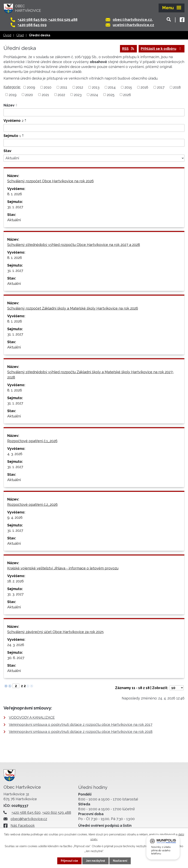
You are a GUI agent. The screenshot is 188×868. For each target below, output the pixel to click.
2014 (112, 87)
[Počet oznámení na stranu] (177, 688)
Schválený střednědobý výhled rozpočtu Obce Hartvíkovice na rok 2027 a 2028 (74, 245)
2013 (96, 87)
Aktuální (14, 220)
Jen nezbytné (95, 861)
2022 (61, 95)
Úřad (20, 35)
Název (9, 105)
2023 (78, 95)
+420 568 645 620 (32, 20)
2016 (144, 87)
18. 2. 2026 (15, 581)
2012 (79, 87)
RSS (129, 49)
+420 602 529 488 (63, 20)
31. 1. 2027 (15, 207)
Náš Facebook (23, 825)
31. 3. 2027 (15, 594)
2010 (48, 87)
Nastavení (120, 861)
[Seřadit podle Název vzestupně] (17, 104)
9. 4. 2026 (15, 517)
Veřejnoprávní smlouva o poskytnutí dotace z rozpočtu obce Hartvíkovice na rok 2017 (81, 725)
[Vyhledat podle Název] (94, 112)
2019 (13, 95)
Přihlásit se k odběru (162, 49)
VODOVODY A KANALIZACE (32, 717)
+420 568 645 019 (32, 25)
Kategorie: (12, 87)
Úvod (7, 35)
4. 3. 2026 (15, 454)
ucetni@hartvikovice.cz (133, 25)
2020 (29, 95)
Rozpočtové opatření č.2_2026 (32, 505)
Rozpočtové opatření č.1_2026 (32, 441)
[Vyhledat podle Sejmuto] (94, 143)
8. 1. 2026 (15, 194)
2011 (64, 87)
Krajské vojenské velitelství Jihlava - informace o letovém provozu (63, 568)
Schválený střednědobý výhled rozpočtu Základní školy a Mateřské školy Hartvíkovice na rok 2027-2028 (90, 375)
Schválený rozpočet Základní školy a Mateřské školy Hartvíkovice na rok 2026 (73, 308)
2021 (45, 95)
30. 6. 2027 (16, 658)
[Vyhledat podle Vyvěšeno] (94, 128)
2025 (111, 95)
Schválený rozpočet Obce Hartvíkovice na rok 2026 (50, 181)
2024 (94, 95)
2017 (161, 87)
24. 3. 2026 (16, 645)
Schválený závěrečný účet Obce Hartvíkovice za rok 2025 (55, 632)
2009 (31, 87)
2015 (128, 87)
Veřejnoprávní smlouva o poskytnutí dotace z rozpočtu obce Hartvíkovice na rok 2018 (81, 732)
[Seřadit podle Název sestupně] (17, 106)
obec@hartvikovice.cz (132, 20)
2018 (177, 87)
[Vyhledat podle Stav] (94, 158)
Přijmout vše (69, 861)
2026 (127, 95)
